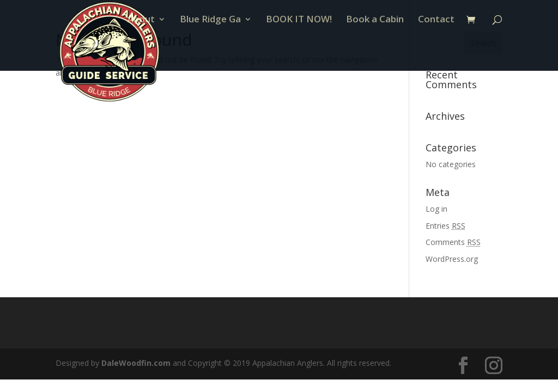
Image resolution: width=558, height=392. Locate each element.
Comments (453, 242)
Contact (436, 53)
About (141, 53)
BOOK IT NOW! (299, 53)
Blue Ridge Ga (210, 53)
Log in (436, 209)
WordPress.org (452, 259)
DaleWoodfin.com (136, 363)
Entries (445, 226)
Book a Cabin (375, 53)
